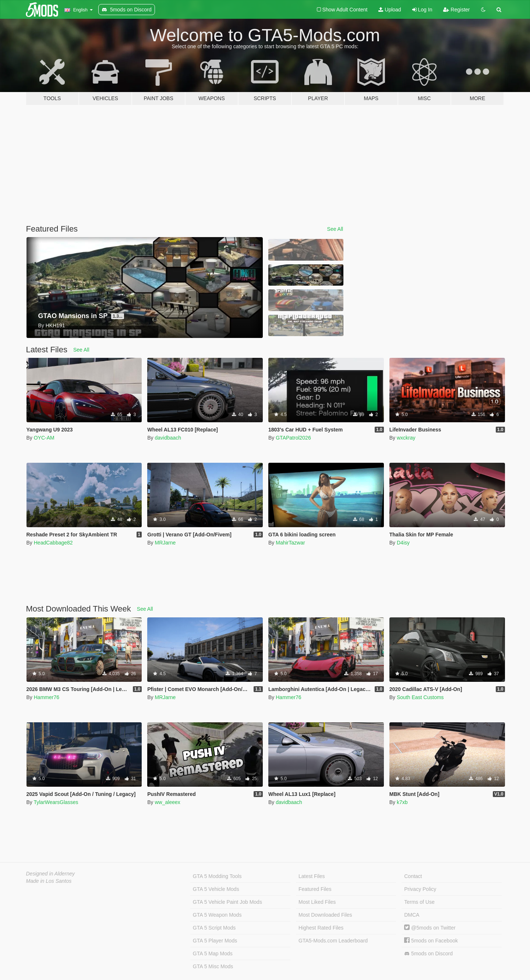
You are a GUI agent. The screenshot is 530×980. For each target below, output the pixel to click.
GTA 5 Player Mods (215, 941)
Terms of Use (419, 902)
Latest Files (312, 876)
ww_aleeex (167, 802)
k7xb (402, 802)
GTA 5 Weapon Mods (217, 915)
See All (335, 229)
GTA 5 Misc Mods (213, 966)
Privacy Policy (420, 889)
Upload (390, 10)
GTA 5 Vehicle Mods (216, 889)
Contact (413, 876)
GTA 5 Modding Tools (217, 876)
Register (456, 10)
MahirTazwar (290, 543)
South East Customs (420, 697)
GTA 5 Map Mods (213, 953)
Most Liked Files (317, 902)
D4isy (403, 543)
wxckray (406, 438)
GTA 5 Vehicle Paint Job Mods (227, 902)
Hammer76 (47, 697)
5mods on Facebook (431, 941)
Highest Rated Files (321, 928)
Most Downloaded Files (325, 915)
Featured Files (315, 889)
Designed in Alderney (51, 874)
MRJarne (165, 543)
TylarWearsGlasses (56, 802)
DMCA (412, 915)
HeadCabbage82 (53, 543)
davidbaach (168, 438)
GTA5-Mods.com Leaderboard (333, 941)
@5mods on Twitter (430, 928)
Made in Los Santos (49, 881)
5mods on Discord (428, 954)
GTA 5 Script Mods (214, 928)
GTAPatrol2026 (293, 438)
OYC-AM (44, 438)
